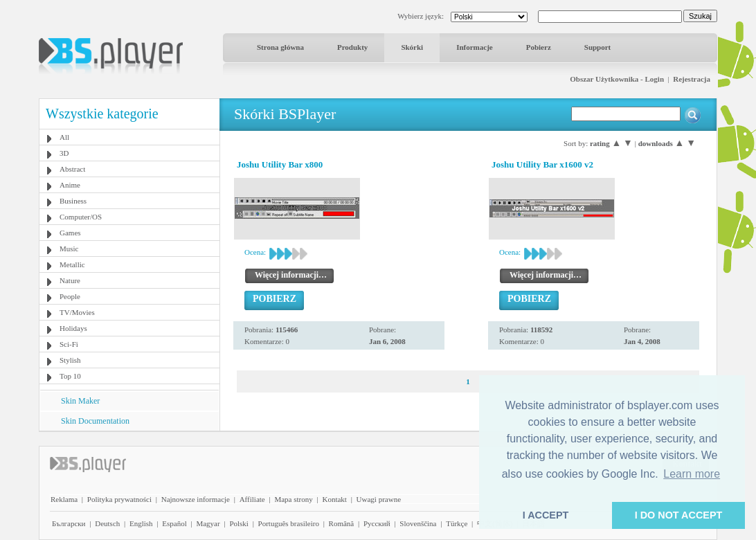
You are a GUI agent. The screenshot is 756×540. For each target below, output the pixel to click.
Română (342, 523)
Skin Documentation (95, 421)
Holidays (73, 328)
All (64, 137)
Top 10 (70, 376)
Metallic (72, 264)
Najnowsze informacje (196, 499)
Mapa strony (293, 499)
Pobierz (539, 47)
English (141, 523)
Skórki (412, 47)
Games (70, 233)
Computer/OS (81, 217)
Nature (70, 280)
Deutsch (107, 523)
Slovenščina (418, 523)
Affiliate (252, 499)
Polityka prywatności (119, 499)
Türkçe (457, 523)
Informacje (475, 47)
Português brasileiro (289, 523)
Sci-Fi (69, 344)
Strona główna (280, 47)
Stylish (70, 360)
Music (69, 249)
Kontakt (334, 499)
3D (64, 153)
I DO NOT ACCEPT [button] (679, 515)
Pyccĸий (377, 523)
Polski (239, 523)
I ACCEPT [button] (546, 515)
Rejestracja (692, 79)
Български (69, 523)
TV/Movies (77, 312)
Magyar (208, 523)
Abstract (72, 169)
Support (598, 47)
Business (73, 201)
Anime (70, 185)
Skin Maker (80, 401)
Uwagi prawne (379, 499)
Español (174, 523)
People (70, 296)
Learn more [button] (692, 474)
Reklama (64, 499)
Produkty (352, 47)
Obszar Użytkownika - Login (617, 79)
